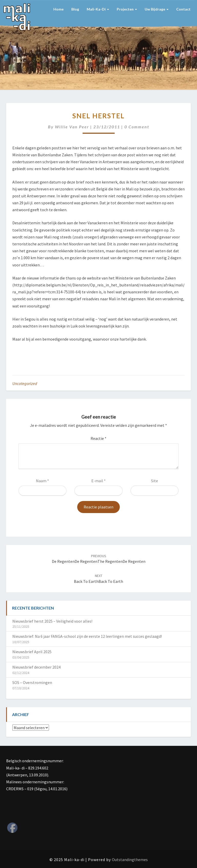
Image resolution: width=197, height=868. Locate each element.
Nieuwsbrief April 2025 (32, 652)
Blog (75, 9)
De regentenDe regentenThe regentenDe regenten (99, 559)
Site (155, 481)
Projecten (127, 9)
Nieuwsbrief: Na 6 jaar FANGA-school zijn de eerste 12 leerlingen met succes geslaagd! (87, 636)
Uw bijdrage (157, 9)
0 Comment (137, 127)
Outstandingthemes (130, 860)
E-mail (98, 481)
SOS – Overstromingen (32, 682)
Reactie (98, 438)
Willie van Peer (72, 127)
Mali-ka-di (98, 9)
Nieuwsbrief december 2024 (36, 667)
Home (58, 9)
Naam (42, 481)
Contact (183, 9)
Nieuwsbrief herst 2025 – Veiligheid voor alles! (52, 621)
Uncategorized (25, 383)
